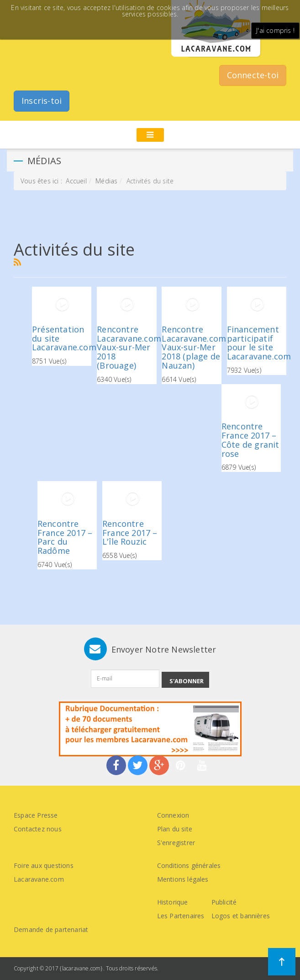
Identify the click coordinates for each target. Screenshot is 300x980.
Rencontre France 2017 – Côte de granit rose (250, 440)
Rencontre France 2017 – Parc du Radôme (65, 537)
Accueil (76, 181)
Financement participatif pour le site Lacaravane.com (259, 343)
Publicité (224, 902)
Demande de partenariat (51, 929)
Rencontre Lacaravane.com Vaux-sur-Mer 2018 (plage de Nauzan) (194, 347)
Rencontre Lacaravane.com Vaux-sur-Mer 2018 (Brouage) (129, 347)
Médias (106, 181)
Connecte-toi (253, 75)
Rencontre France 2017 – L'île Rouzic (130, 533)
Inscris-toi (42, 101)
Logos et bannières (241, 916)
